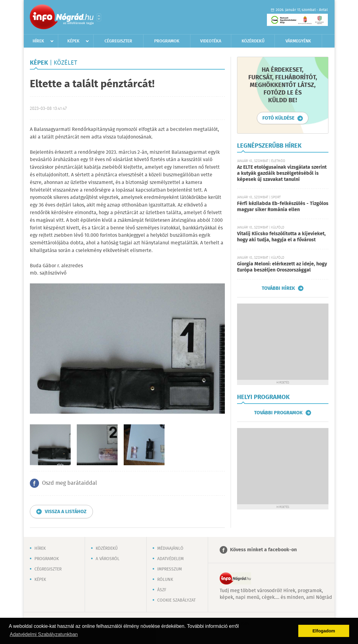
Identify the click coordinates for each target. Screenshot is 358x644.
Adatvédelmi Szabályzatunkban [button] (44, 634)
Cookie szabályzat (176, 600)
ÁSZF (162, 590)
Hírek (38, 41)
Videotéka (211, 41)
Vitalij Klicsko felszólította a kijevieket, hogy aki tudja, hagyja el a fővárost (281, 237)
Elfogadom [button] (324, 631)
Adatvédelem (170, 559)
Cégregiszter (118, 41)
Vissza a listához (66, 512)
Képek (73, 41)
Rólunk (165, 580)
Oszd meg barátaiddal (69, 483)
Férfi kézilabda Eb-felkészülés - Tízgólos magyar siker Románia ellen (283, 207)
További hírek (278, 288)
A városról (108, 559)
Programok (167, 41)
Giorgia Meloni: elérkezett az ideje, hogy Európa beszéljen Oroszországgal (282, 267)
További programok (278, 413)
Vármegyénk (298, 41)
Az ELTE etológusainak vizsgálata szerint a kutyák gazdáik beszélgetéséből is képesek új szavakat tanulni (282, 173)
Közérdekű (253, 41)
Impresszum (170, 569)
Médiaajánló (170, 549)
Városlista (99, 17)
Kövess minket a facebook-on (263, 550)
